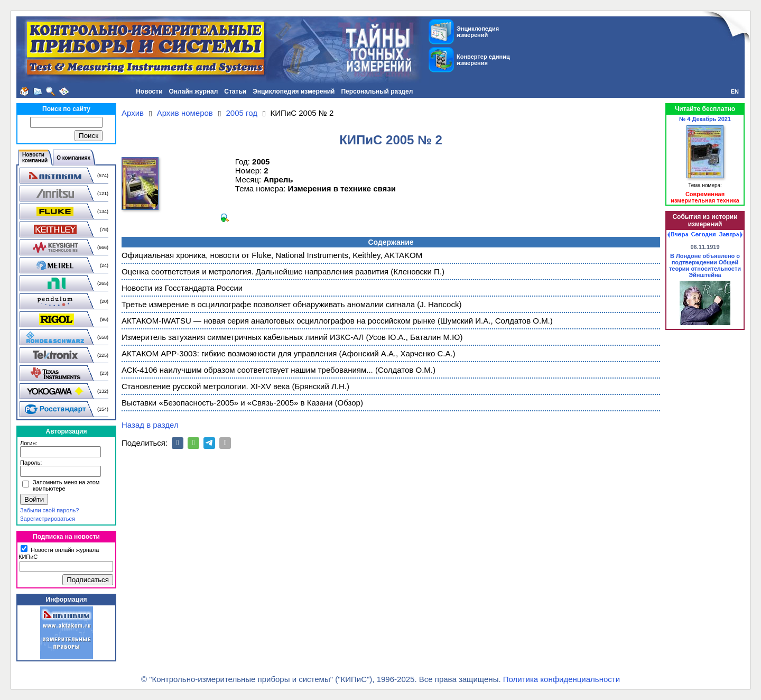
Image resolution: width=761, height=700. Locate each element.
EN (735, 91)
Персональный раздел (377, 91)
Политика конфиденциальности (562, 679)
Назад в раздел (150, 425)
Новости (149, 91)
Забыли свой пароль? (49, 510)
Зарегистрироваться (48, 519)
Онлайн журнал (194, 91)
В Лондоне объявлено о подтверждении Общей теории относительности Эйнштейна (705, 265)
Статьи (235, 91)
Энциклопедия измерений (294, 91)
